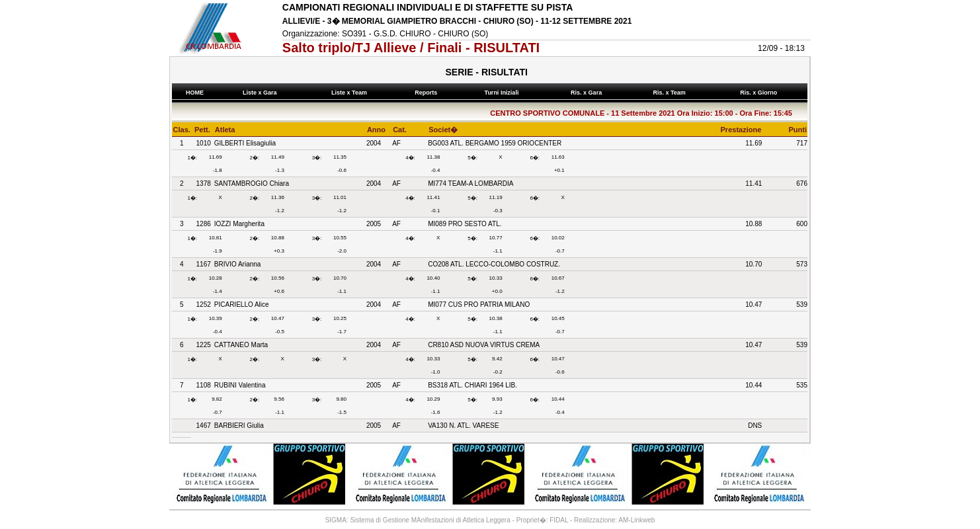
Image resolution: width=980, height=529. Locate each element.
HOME (195, 93)
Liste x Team (351, 93)
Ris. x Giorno (760, 93)
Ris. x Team (671, 93)
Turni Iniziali (503, 93)
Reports (428, 93)
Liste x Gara (262, 93)
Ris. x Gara (588, 93)
